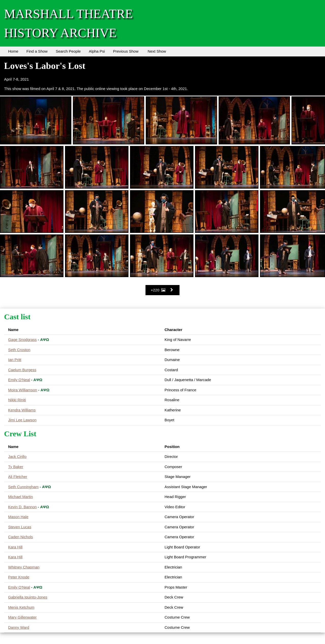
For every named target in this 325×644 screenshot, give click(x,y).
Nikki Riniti (17, 400)
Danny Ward (19, 627)
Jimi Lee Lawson (22, 420)
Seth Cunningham (23, 487)
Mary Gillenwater (22, 617)
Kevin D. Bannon (22, 507)
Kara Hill (15, 547)
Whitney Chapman (24, 567)
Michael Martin (21, 497)
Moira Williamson (23, 390)
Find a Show (37, 51)
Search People (68, 51)
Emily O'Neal (19, 380)
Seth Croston (19, 350)
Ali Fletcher (18, 477)
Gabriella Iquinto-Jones (28, 597)
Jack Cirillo (17, 456)
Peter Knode (19, 577)
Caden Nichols (21, 537)
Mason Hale (18, 517)
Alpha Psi (97, 51)
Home (13, 51)
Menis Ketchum (21, 607)
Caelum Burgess (22, 370)
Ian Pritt (15, 360)
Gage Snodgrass (22, 340)
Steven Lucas (20, 527)
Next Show (157, 51)
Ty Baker (16, 467)
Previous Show (126, 51)
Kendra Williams (22, 410)
